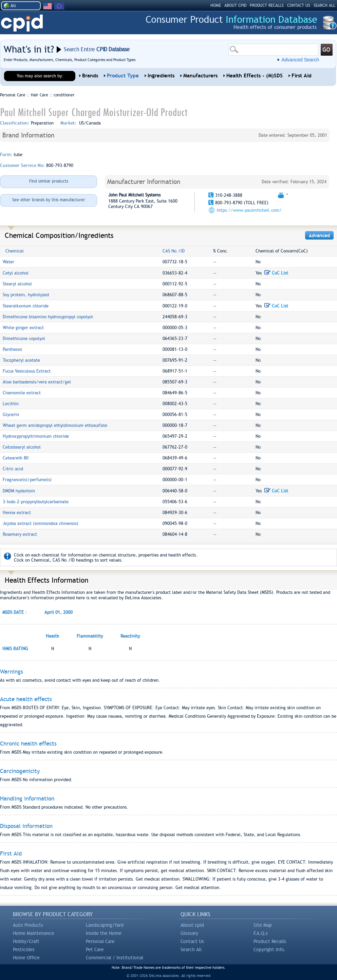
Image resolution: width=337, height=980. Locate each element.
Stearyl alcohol (17, 284)
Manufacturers (200, 76)
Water (8, 262)
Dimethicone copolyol (24, 338)
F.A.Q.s (261, 933)
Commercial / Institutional (115, 958)
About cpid (192, 925)
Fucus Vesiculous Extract (27, 371)
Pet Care (95, 949)
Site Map (263, 925)
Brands (90, 76)
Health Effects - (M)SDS (255, 76)
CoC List (276, 273)
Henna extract (17, 513)
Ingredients (161, 76)
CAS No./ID (174, 251)
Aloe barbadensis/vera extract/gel (37, 382)
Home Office (26, 958)
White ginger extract (23, 328)
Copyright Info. (270, 949)
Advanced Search (300, 60)
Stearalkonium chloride (26, 306)
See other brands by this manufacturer (49, 200)
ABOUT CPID (235, 5)
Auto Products (28, 925)
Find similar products (49, 181)
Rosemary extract (20, 534)
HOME (216, 5)
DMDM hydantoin (19, 491)
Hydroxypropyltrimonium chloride (36, 436)
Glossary (189, 933)
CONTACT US (299, 5)
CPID (22, 23)
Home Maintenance (34, 933)
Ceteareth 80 (16, 458)
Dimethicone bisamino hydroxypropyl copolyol (48, 317)
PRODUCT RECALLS (267, 5)
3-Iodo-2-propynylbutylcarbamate (36, 502)
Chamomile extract (22, 393)
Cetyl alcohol (16, 273)
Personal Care (100, 941)
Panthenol (12, 349)
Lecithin (11, 404)
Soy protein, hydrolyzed (26, 295)
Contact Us (192, 941)
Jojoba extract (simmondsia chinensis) (41, 523)
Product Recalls (270, 941)
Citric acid (13, 469)
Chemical (15, 251)
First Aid (302, 76)
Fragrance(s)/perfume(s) (27, 480)
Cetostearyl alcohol (22, 447)
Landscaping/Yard (105, 925)
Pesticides (24, 949)
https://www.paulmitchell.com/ (249, 210)
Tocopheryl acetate (21, 360)
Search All (191, 949)
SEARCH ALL (324, 5)
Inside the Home (104, 933)
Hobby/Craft (26, 941)
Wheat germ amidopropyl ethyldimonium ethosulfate (55, 425)
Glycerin (11, 414)
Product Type (123, 76)
